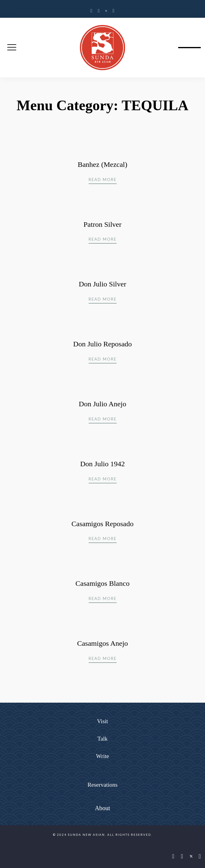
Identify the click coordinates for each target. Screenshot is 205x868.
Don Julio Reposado (103, 344)
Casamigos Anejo (103, 643)
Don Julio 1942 (102, 464)
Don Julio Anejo (102, 404)
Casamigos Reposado (102, 524)
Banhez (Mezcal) (103, 164)
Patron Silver (102, 224)
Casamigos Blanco (102, 583)
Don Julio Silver (102, 284)
